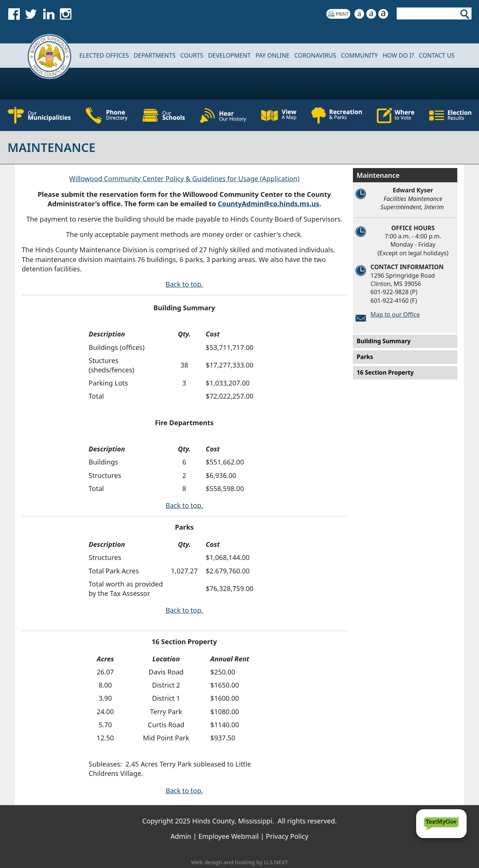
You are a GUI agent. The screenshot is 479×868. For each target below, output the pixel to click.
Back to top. (184, 284)
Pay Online (273, 55)
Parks (365, 357)
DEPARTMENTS (155, 55)
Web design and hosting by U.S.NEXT (240, 862)
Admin (181, 836)
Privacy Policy (287, 836)
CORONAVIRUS (315, 55)
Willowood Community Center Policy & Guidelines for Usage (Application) (184, 179)
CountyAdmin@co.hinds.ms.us (269, 204)
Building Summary (384, 341)
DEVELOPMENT (229, 55)
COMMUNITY (359, 55)
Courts (192, 55)
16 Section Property (385, 372)
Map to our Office (395, 314)
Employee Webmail (228, 836)
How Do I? (398, 55)
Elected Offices (104, 55)
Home (45, 56)
